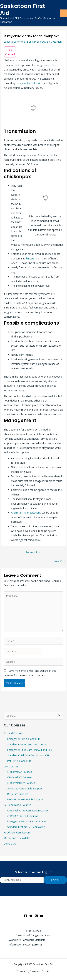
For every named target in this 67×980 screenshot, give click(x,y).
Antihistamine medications (26, 513)
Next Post (60, 561)
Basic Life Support (18, 794)
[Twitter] (31, 916)
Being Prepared (36, 42)
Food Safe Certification (17, 832)
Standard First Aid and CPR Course (27, 744)
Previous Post (33, 552)
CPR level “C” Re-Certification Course (28, 810)
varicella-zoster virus (32, 83)
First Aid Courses (13, 733)
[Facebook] (26, 916)
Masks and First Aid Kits (17, 838)
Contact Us (10, 844)
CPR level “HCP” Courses (21, 783)
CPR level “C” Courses (20, 777)
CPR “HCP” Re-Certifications (23, 816)
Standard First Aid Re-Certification (26, 827)
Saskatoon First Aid (23, 9)
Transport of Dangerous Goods (33, 935)
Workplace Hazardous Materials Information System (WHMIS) (27, 942)
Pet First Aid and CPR (19, 761)
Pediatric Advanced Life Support (25, 799)
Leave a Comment (14, 42)
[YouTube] (42, 916)
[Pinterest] (36, 916)
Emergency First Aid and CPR (23, 739)
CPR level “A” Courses (20, 772)
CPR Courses (11, 766)
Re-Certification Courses (17, 805)
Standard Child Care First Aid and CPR (28, 755)
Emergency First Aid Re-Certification (27, 821)
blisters (31, 258)
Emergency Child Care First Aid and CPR (30, 750)
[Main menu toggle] (64, 13)
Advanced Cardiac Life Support (25, 788)
